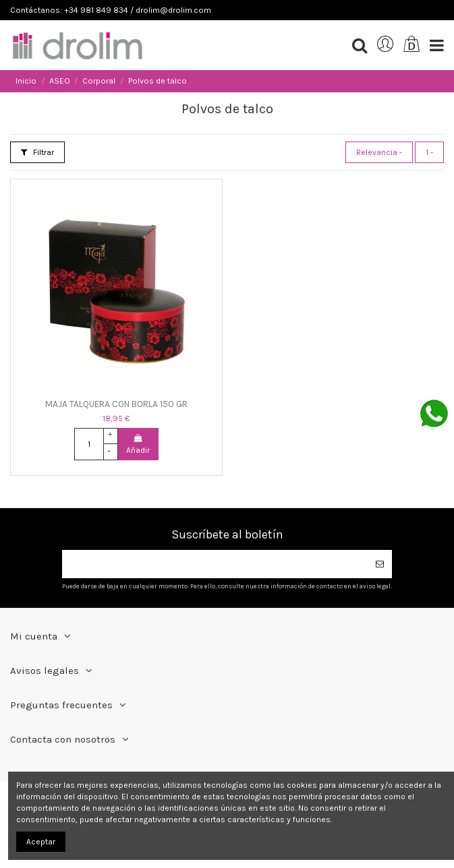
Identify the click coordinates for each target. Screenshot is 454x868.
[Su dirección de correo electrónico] (215, 564)
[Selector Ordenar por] (379, 152)
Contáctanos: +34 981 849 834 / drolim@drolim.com (111, 10)
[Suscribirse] (380, 564)
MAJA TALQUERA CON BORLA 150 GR (116, 404)
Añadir (138, 444)
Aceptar (41, 842)
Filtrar (37, 152)
